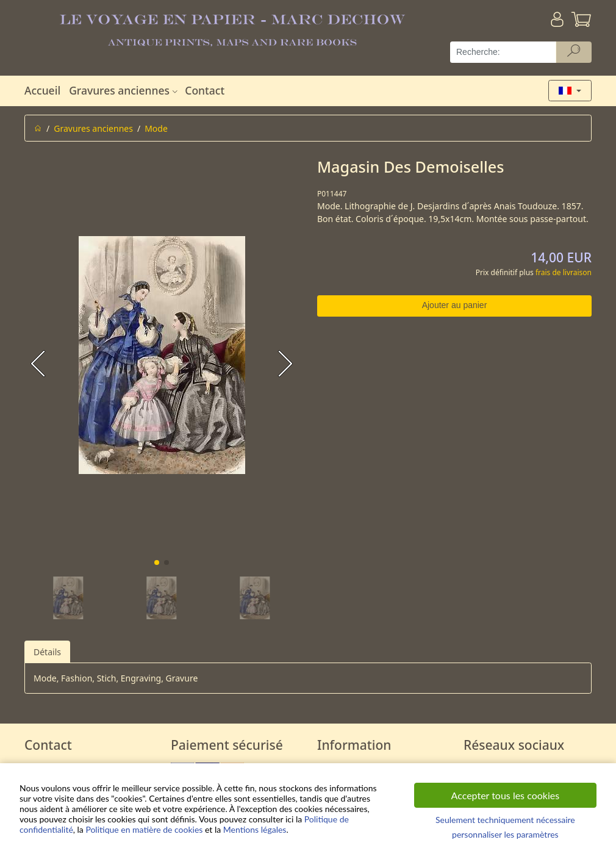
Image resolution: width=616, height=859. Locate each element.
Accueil (42, 90)
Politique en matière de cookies (144, 829)
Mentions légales (255, 829)
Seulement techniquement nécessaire (505, 820)
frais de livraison (564, 272)
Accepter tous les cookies (506, 795)
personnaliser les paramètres (505, 834)
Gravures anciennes (125, 90)
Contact (205, 90)
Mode (156, 128)
